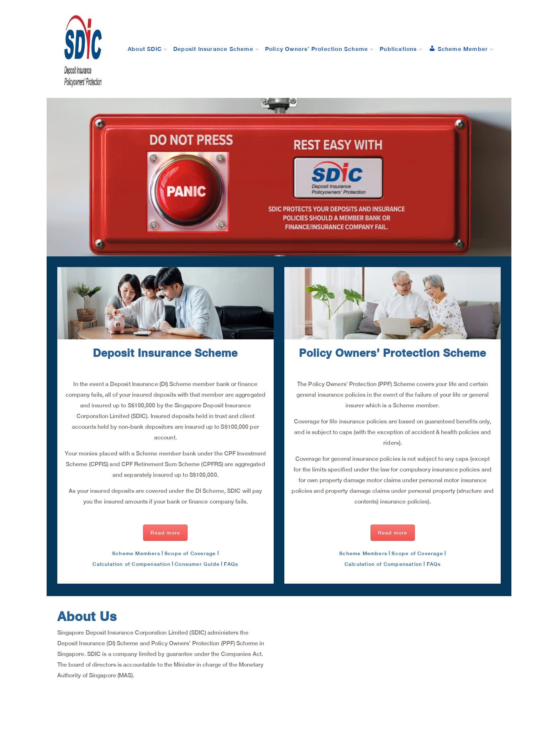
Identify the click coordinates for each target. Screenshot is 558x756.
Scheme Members (136, 553)
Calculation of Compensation (131, 564)
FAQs (231, 564)
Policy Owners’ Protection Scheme (317, 49)
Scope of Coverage (190, 553)
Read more (165, 533)
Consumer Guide (197, 564)
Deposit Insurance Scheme (213, 49)
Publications (398, 49)
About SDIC (145, 49)
